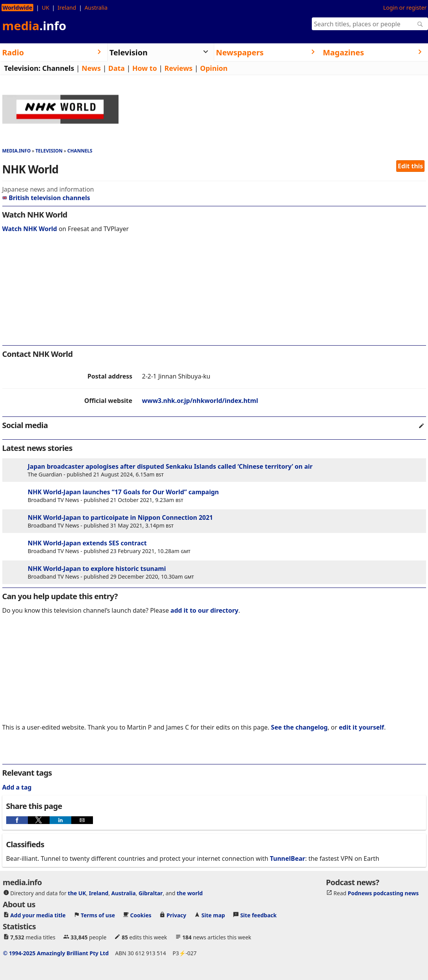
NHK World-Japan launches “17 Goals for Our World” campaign (124, 492)
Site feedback (258, 915)
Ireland (67, 8)
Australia (96, 8)
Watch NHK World (30, 229)
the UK (77, 893)
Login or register (405, 8)
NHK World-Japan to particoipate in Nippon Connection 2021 (120, 517)
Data (117, 68)
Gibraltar (151, 893)
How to (144, 68)
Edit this (410, 166)
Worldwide (18, 8)
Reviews (178, 68)
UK (46, 8)
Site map (213, 915)
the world (190, 893)
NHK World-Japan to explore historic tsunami (97, 569)
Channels (58, 68)
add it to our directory (204, 610)
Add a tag (17, 787)
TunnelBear (288, 858)
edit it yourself (362, 727)
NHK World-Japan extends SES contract (87, 543)
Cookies (141, 915)
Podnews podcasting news (383, 893)
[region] (214, 293)
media (34, 26)
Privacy (176, 915)
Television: (22, 68)
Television (49, 151)
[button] (17, 820)
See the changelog (299, 727)
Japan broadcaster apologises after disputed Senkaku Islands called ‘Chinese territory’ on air (170, 466)
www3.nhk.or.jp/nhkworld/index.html (200, 401)
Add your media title (38, 915)
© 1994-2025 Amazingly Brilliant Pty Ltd (56, 953)
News (91, 68)
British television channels (46, 198)
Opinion (214, 68)
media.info (17, 151)
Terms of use (98, 915)
